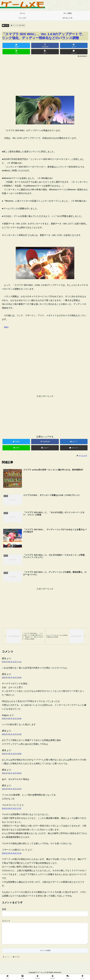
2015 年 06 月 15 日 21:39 (12, 735)
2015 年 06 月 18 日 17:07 (12, 810)
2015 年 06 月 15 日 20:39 (12, 720)
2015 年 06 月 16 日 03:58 (12, 755)
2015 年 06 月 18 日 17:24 (12, 854)
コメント (6, 922)
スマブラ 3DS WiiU (18, 25)
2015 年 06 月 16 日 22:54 (12, 790)
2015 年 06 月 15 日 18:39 (12, 679)
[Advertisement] (45, 76)
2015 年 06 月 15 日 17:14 (12, 663)
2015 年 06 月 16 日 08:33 (12, 775)
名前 (4, 911)
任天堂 (6, 25)
